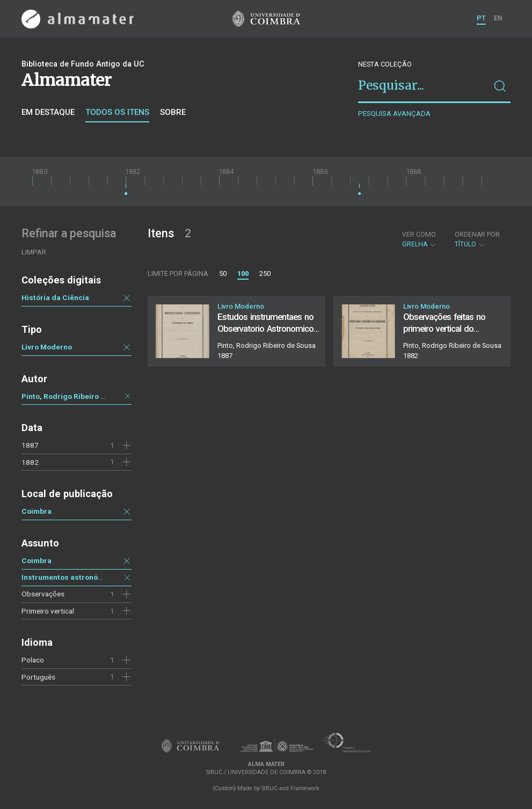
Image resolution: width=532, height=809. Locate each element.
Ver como (419, 235)
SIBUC (269, 788)
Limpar (34, 252)
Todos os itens (117, 112)
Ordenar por (477, 235)
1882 (30, 462)
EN (498, 18)
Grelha (420, 239)
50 (223, 274)
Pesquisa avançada (394, 114)
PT (481, 18)
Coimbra (37, 511)
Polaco (33, 660)
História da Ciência (55, 297)
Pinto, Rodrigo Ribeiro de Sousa (77, 396)
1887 (30, 445)
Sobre (173, 112)
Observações (43, 594)
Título (477, 239)
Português (38, 677)
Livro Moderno (47, 347)
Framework (305, 788)
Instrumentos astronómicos (70, 577)
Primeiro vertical (48, 611)
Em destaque (48, 112)
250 (265, 274)
